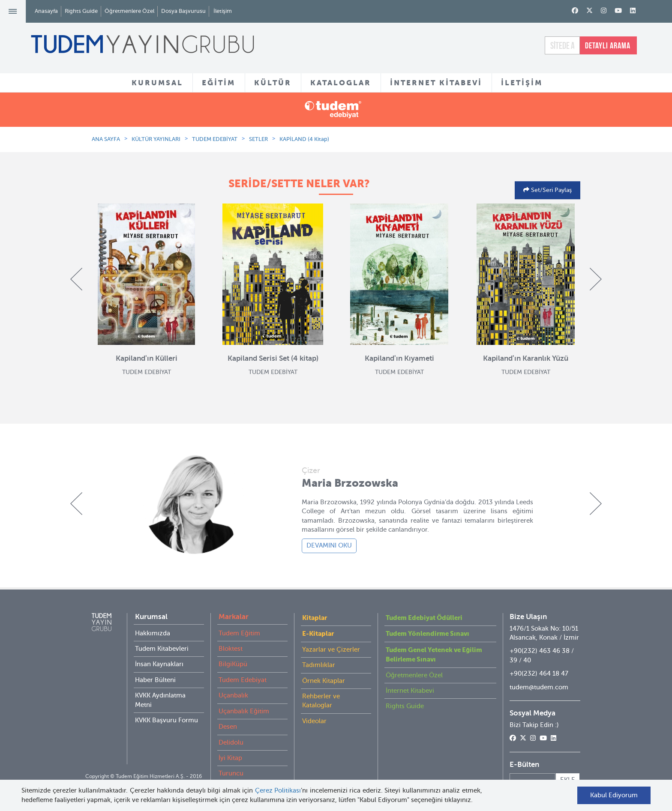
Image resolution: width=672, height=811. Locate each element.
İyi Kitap (230, 758)
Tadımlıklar (319, 665)
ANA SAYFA (106, 139)
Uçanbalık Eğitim (244, 711)
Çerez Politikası (278, 790)
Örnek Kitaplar (324, 681)
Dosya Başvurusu (183, 11)
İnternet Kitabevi (410, 691)
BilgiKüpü (233, 664)
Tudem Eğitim (239, 633)
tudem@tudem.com (539, 687)
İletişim (223, 11)
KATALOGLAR (341, 83)
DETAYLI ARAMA (608, 45)
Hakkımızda (153, 633)
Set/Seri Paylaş (550, 190)
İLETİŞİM (522, 83)
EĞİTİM (219, 83)
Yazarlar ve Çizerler (331, 649)
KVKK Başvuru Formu (166, 720)
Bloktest (231, 649)
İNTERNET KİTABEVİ (436, 83)
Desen (228, 727)
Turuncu (231, 773)
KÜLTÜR (273, 83)
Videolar (314, 721)
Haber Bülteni (155, 680)
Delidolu (231, 742)
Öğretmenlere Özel (129, 11)
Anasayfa (46, 11)
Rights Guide (81, 11)
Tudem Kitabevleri (162, 649)
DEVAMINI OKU (329, 545)
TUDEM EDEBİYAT (215, 139)
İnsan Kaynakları (159, 664)
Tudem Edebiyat (243, 680)
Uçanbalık (233, 695)
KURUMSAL (157, 83)
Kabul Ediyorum (614, 795)
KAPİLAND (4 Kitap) (304, 139)
